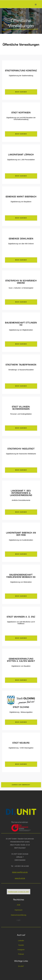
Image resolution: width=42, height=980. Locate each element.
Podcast (21, 954)
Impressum (19, 910)
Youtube (21, 945)
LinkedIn (21, 941)
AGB (19, 905)
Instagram (21, 950)
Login (18, 920)
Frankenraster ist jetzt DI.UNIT (19, 892)
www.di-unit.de (20, 878)
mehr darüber (21, 92)
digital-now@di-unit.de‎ (20, 872)
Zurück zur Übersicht (21, 785)
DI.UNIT (21, 966)
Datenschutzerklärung (18, 915)
